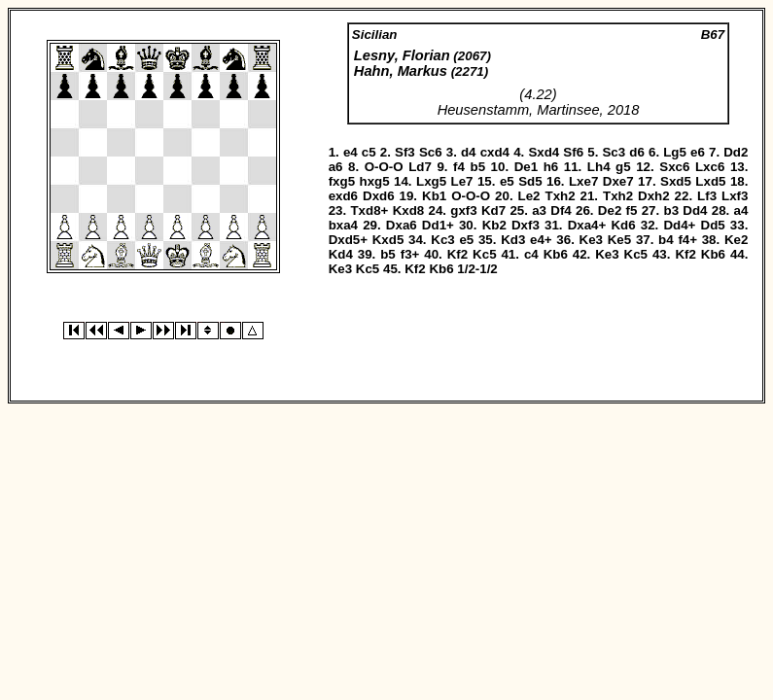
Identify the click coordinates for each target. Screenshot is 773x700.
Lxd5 (710, 181)
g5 (623, 167)
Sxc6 (674, 167)
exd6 (343, 196)
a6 (336, 167)
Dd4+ (679, 225)
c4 (531, 254)
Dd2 (736, 152)
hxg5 (375, 181)
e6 (698, 152)
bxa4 (343, 225)
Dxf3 (526, 225)
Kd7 (493, 210)
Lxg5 (431, 181)
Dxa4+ (587, 225)
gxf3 (463, 210)
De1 (526, 167)
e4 (351, 152)
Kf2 (457, 254)
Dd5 (713, 225)
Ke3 (591, 240)
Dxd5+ (348, 240)
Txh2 (560, 196)
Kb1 (434, 196)
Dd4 (695, 210)
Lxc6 (710, 167)
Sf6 (573, 152)
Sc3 (614, 152)
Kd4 (341, 254)
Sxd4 (544, 152)
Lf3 (707, 196)
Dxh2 (654, 196)
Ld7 (420, 167)
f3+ (410, 254)
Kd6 (623, 225)
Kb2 (494, 225)
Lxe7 (583, 181)
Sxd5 (676, 181)
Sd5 (530, 181)
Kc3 (442, 240)
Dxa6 (402, 225)
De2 (610, 210)
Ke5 (619, 240)
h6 (551, 167)
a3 (539, 210)
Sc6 (431, 152)
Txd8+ (369, 210)
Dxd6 (379, 196)
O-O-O (384, 167)
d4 (469, 152)
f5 (632, 210)
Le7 (462, 181)
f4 (459, 167)
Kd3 (513, 240)
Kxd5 (388, 240)
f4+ (687, 240)
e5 (507, 181)
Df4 (561, 210)
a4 (741, 210)
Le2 (529, 196)
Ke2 (736, 240)
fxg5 (342, 181)
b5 (478, 167)
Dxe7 (618, 181)
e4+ (541, 240)
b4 (666, 240)
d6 (637, 152)
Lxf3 (735, 196)
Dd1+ (438, 225)
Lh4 (599, 167)
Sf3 (405, 152)
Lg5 (675, 152)
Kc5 (484, 254)
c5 (369, 152)
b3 (671, 210)
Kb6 (556, 254)
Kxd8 (409, 210)
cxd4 (495, 152)
